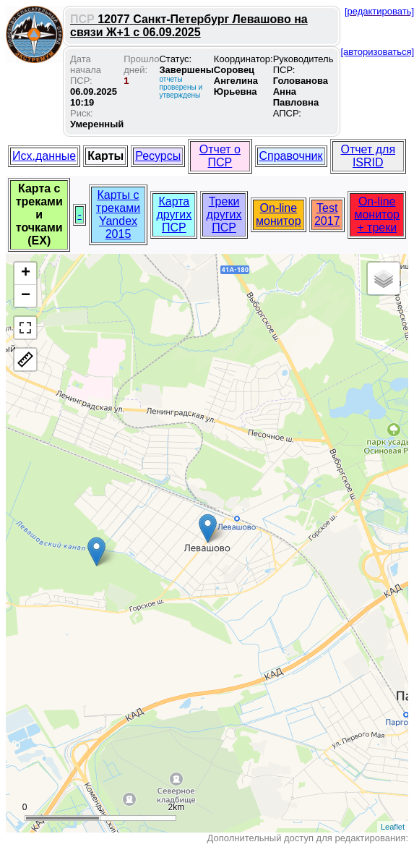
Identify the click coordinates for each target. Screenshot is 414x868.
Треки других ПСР (224, 214)
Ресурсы (158, 156)
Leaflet (393, 827)
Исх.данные (44, 156)
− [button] (26, 296)
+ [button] (26, 273)
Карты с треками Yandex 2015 (118, 214)
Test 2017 (327, 214)
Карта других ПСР (174, 214)
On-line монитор (279, 214)
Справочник (291, 156)
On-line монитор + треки (377, 214)
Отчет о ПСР (220, 156)
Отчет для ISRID (368, 156)
